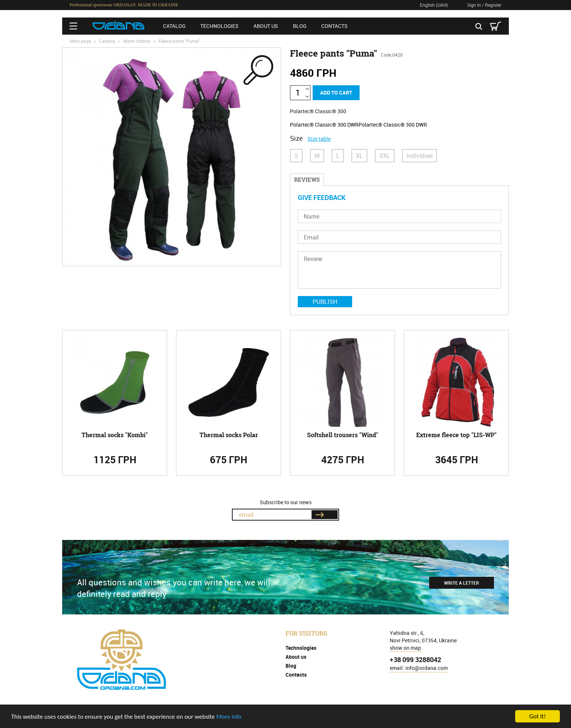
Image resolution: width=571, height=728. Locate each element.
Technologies (219, 26)
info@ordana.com (427, 668)
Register (493, 5)
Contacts (334, 26)
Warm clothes (137, 41)
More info (229, 717)
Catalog (174, 26)
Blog (300, 26)
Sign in (474, 5)
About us (266, 26)
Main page (80, 41)
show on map (405, 648)
